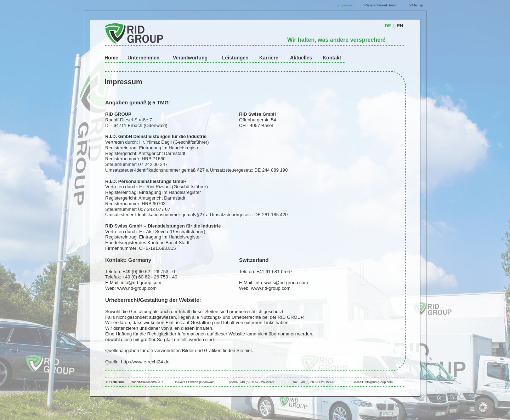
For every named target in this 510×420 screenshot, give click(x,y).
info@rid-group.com (142, 283)
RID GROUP (115, 382)
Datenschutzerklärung (381, 5)
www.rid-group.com (137, 288)
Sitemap (417, 5)
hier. (249, 350)
